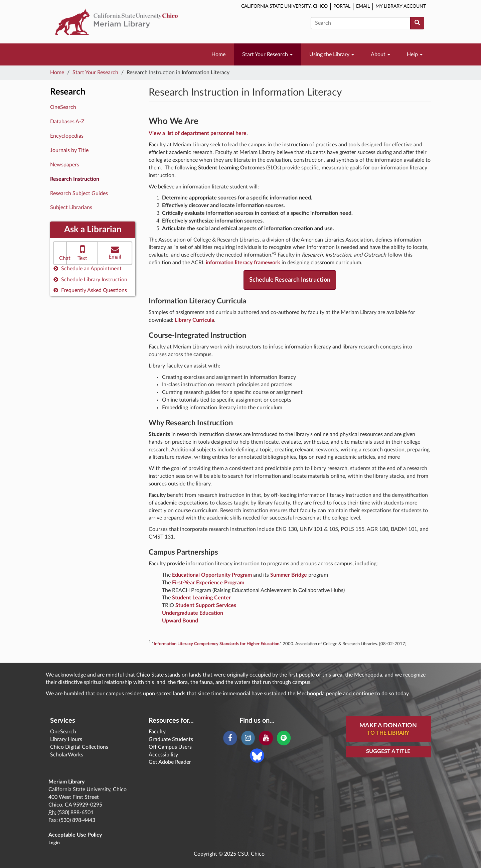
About (380, 54)
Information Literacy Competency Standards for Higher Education (216, 644)
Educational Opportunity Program (212, 575)
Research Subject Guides (79, 193)
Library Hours (66, 739)
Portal (342, 6)
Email (363, 6)
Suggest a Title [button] (388, 751)
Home (218, 54)
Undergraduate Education (193, 613)
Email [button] (115, 252)
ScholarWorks (67, 755)
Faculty (157, 732)
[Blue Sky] (257, 755)
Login (54, 843)
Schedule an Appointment (88, 268)
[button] (60, 253)
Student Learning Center (201, 598)
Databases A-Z (67, 122)
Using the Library (332, 54)
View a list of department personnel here (198, 133)
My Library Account (401, 6)
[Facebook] (230, 738)
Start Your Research (267, 54)
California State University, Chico (284, 6)
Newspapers (65, 165)
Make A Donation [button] (388, 730)
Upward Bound (180, 621)
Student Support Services (206, 605)
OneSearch (63, 107)
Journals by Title (69, 150)
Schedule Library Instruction (90, 279)
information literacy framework (243, 263)
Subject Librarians (71, 207)
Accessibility (163, 755)
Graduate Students (171, 739)
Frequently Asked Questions (90, 290)
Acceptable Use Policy (75, 835)
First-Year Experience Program (208, 583)
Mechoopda (368, 675)
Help (415, 54)
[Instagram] (248, 738)
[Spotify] (284, 738)
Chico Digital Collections (79, 747)
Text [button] (82, 252)
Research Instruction (75, 179)
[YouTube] (266, 738)
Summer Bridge (289, 575)
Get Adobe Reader (170, 762)
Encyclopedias (67, 136)
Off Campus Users (170, 747)
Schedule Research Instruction (290, 280)
